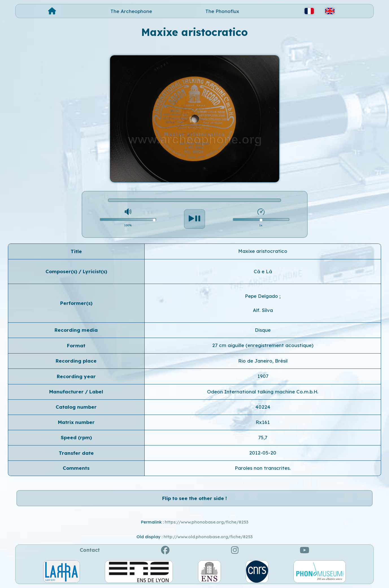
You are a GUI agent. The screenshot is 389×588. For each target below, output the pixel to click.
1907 (263, 376)
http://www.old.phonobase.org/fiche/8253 (208, 537)
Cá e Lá (263, 271)
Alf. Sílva (263, 310)
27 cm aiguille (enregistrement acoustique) (263, 345)
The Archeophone (131, 11)
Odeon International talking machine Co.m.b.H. (263, 392)
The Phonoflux (222, 11)
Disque (263, 330)
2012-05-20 (263, 453)
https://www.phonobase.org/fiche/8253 (207, 522)
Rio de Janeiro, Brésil (263, 361)
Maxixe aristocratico (263, 251)
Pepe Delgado (262, 296)
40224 (263, 407)
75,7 (263, 437)
